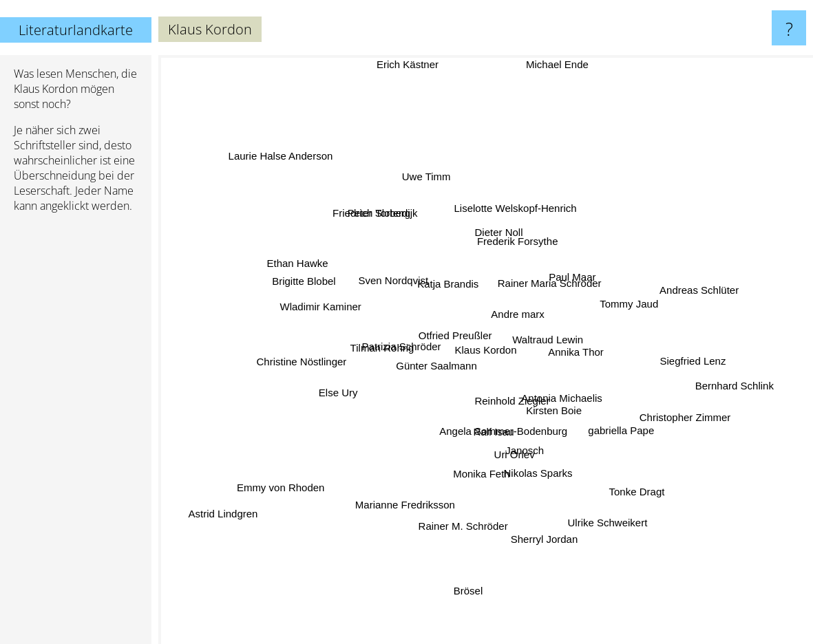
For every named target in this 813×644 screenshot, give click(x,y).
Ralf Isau (497, 426)
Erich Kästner (410, 64)
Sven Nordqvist (391, 285)
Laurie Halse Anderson (299, 175)
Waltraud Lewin (557, 321)
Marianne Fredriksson (411, 492)
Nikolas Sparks (545, 463)
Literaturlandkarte (76, 30)
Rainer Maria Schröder (541, 290)
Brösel (466, 585)
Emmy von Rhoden (294, 487)
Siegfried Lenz (684, 366)
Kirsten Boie (587, 435)
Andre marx (519, 311)
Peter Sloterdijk (380, 218)
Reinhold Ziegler (510, 405)
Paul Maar (612, 269)
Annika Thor (566, 353)
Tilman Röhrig (385, 356)
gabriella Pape (605, 425)
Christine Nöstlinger (313, 367)
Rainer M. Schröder (465, 511)
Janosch (524, 450)
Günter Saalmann (440, 371)
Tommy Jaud (616, 309)
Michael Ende (561, 64)
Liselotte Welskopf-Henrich (514, 208)
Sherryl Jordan (538, 523)
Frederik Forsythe (519, 245)
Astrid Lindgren (214, 533)
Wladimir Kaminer (335, 313)
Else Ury (325, 388)
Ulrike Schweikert (598, 502)
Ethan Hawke (318, 273)
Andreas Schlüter (680, 290)
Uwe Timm (431, 192)
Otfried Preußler (444, 323)
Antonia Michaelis (568, 399)
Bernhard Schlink (721, 379)
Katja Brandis (455, 291)
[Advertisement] (76, 434)
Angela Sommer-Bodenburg (500, 437)
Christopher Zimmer (657, 409)
